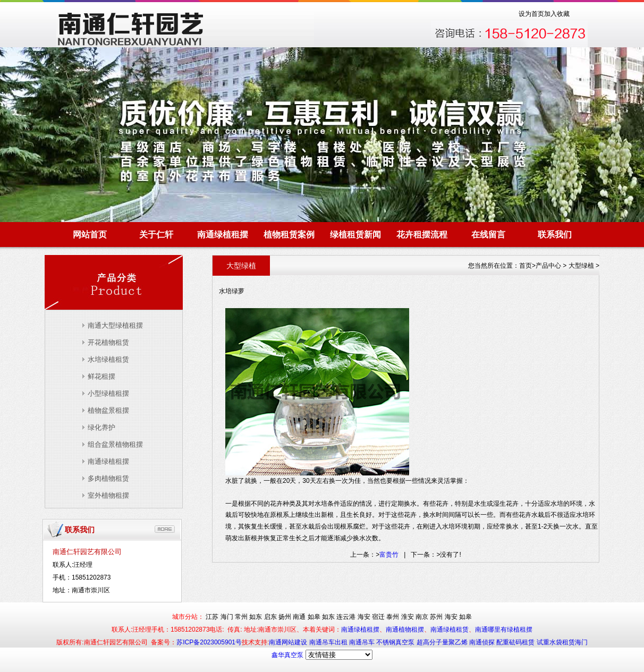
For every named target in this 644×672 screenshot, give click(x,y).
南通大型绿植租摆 (115, 325)
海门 (227, 617)
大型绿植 (581, 266)
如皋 (314, 617)
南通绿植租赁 (450, 630)
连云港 (346, 617)
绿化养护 (101, 427)
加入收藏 (557, 14)
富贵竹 (389, 555)
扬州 (285, 617)
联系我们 (555, 235)
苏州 (436, 617)
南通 (299, 617)
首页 (526, 266)
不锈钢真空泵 (396, 642)
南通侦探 (483, 642)
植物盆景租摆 (108, 410)
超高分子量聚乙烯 (443, 642)
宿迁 (378, 617)
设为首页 (531, 14)
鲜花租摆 (101, 376)
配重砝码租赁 (515, 642)
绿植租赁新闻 (355, 235)
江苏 (212, 617)
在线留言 (488, 235)
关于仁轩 (156, 235)
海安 (364, 617)
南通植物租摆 (405, 630)
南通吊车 (363, 642)
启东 (270, 617)
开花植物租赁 (108, 342)
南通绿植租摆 (223, 235)
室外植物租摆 (108, 495)
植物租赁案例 (289, 235)
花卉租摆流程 (422, 235)
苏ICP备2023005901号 (209, 642)
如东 (256, 617)
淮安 (408, 617)
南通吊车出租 (329, 642)
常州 (241, 617)
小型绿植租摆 (108, 393)
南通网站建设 (289, 642)
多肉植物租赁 (108, 478)
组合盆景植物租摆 (115, 444)
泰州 (393, 617)
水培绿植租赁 (108, 359)
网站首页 (90, 235)
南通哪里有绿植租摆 (504, 630)
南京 (422, 617)
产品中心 (548, 266)
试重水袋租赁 (556, 642)
